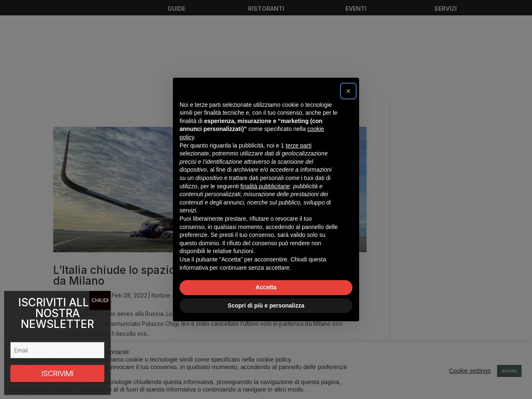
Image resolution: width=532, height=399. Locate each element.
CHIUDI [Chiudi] (100, 300)
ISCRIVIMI (58, 373)
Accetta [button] (266, 287)
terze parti (298, 145)
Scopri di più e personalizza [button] (266, 305)
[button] (348, 91)
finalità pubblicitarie (265, 186)
